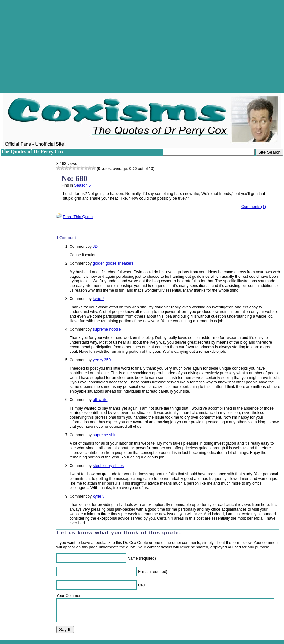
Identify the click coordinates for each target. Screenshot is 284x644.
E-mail (144, 572)
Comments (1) (254, 207)
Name (133, 558)
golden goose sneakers (113, 263)
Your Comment (70, 596)
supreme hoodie (107, 329)
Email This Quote (78, 217)
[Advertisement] (142, 46)
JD (95, 247)
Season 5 (82, 185)
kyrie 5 (98, 496)
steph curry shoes (108, 466)
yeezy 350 (102, 360)
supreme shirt (105, 435)
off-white (100, 400)
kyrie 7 (98, 299)
